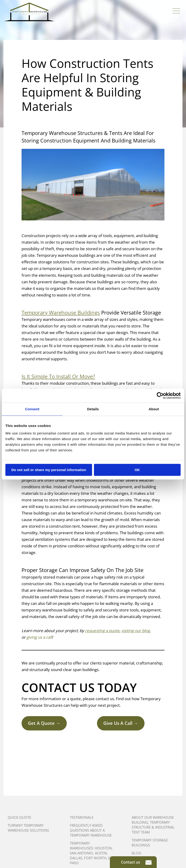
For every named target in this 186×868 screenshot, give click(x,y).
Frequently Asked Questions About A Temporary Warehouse (91, 830)
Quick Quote (19, 817)
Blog (136, 853)
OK (137, 470)
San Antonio (81, 853)
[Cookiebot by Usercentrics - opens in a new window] (160, 396)
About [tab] (154, 409)
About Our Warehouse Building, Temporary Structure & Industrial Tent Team (153, 825)
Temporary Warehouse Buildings (61, 312)
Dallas (76, 858)
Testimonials (82, 817)
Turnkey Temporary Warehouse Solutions (28, 828)
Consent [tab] (32, 409)
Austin (101, 853)
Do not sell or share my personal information (49, 470)
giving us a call (39, 637)
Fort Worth (95, 858)
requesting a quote (102, 631)
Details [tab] (93, 409)
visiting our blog (136, 631)
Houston (103, 848)
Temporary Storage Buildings (150, 843)
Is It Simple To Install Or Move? (58, 376)
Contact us (136, 862)
